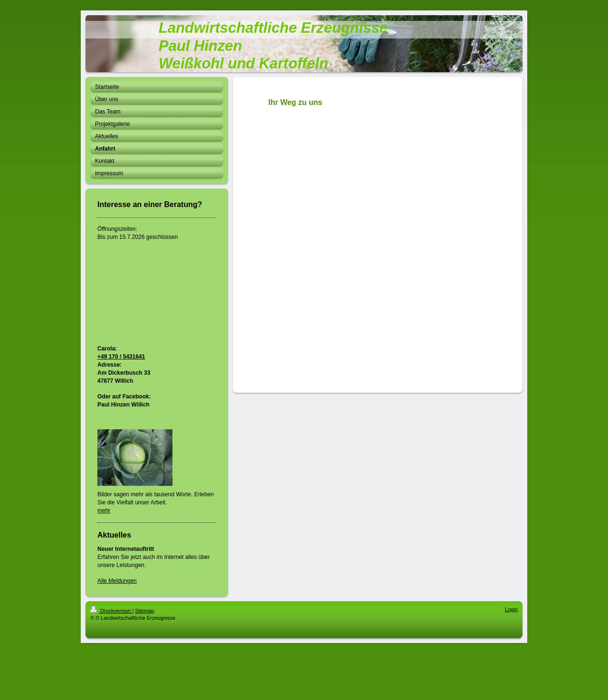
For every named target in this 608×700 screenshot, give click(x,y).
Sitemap (144, 611)
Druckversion (111, 611)
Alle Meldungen (117, 581)
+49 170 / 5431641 (121, 357)
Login (511, 609)
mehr (104, 511)
